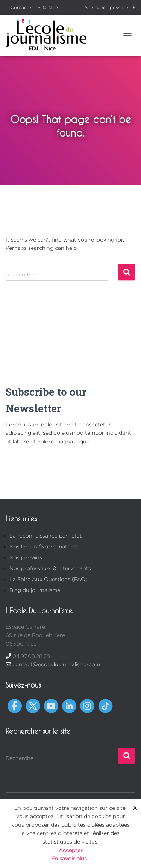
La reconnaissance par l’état (46, 535)
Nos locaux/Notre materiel (44, 546)
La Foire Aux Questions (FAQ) (49, 579)
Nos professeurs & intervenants (50, 568)
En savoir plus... (71, 858)
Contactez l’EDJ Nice (34, 7)
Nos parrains (26, 557)
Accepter (71, 850)
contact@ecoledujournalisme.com (56, 664)
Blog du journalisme (35, 590)
